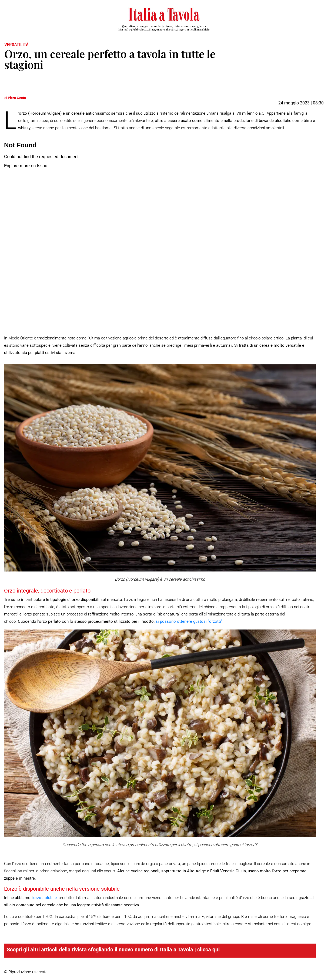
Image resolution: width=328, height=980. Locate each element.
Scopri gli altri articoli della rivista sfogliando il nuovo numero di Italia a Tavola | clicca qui (113, 950)
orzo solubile (45, 898)
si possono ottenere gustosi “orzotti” (189, 621)
